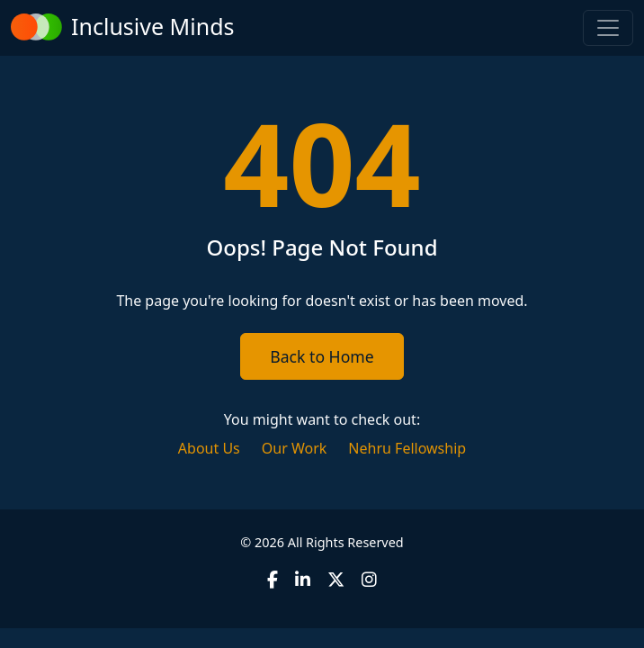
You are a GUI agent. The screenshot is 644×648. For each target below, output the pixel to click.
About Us (209, 448)
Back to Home (322, 356)
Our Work (295, 448)
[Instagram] (369, 579)
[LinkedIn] (303, 579)
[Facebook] (273, 579)
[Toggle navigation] (608, 28)
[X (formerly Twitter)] (336, 579)
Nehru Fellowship (407, 448)
